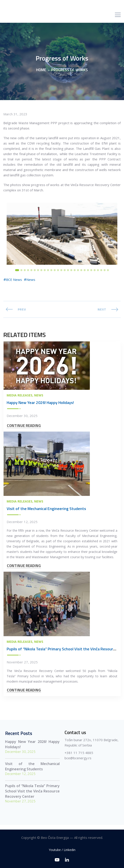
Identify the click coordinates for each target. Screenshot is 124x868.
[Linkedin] (67, 860)
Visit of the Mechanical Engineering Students (46, 513)
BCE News (14, 284)
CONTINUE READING (24, 430)
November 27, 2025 (22, 666)
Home (41, 74)
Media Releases (20, 399)
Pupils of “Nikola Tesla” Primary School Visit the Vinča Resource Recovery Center (32, 795)
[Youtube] (57, 860)
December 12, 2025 (22, 526)
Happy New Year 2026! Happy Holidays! (40, 406)
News (31, 284)
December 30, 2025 (22, 420)
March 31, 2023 (15, 118)
